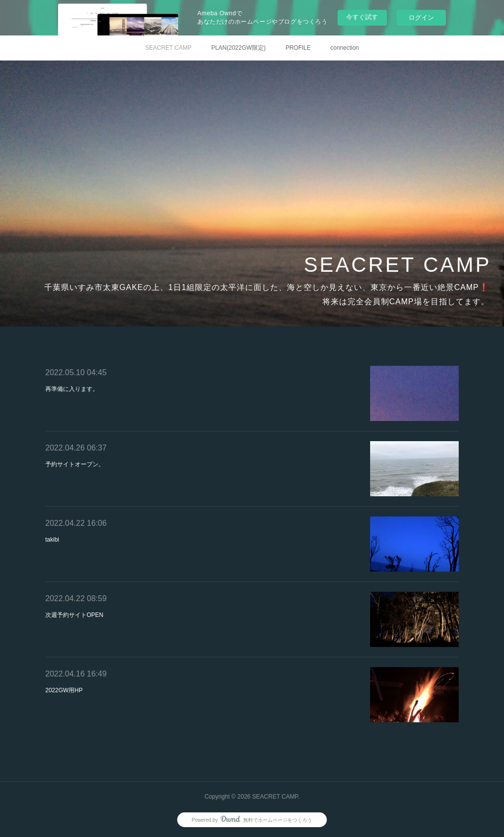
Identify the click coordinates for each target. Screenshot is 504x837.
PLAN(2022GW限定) (238, 48)
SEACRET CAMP (168, 48)
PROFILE (298, 48)
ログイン (421, 17)
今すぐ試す (362, 17)
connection (345, 48)
